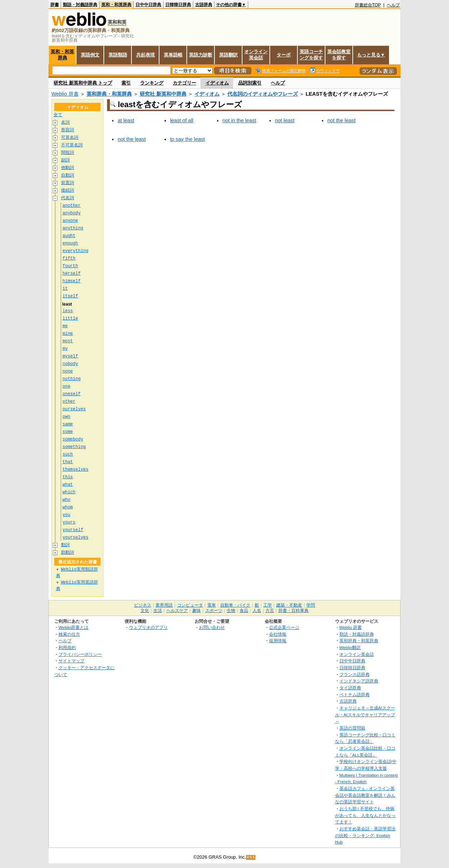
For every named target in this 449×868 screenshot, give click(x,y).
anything (73, 228)
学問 (311, 605)
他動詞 (68, 168)
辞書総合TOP (368, 5)
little (70, 318)
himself (71, 281)
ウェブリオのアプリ (148, 627)
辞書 (55, 5)
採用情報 (278, 641)
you (66, 515)
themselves (75, 469)
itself (70, 296)
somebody (73, 439)
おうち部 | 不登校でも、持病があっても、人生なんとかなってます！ (365, 815)
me (65, 326)
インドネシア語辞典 (359, 681)
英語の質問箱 (352, 728)
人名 (257, 611)
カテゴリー (184, 83)
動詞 (65, 545)
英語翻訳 (228, 55)
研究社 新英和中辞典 (163, 94)
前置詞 (68, 183)
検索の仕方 (69, 634)
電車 (212, 605)
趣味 (196, 611)
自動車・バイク (235, 605)
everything (75, 251)
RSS (251, 857)
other (69, 401)
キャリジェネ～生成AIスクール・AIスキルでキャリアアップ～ (365, 714)
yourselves (75, 537)
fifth (69, 258)
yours (69, 522)
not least (284, 120)
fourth (70, 266)
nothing (71, 379)
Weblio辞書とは (73, 627)
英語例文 (90, 55)
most (68, 341)
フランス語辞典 (355, 674)
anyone (70, 221)
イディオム (217, 83)
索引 (126, 83)
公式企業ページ (284, 627)
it (65, 289)
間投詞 (68, 153)
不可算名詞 (72, 145)
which (69, 492)
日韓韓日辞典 (178, 5)
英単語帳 (173, 55)
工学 (268, 605)
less (68, 311)
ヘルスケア (177, 611)
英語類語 (118, 55)
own (66, 417)
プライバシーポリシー (80, 654)
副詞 (65, 160)
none (68, 371)
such (68, 454)
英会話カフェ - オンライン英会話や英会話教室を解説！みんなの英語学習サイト (365, 795)
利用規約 (67, 647)
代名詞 (68, 198)
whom (68, 507)
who (66, 500)
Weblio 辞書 (65, 94)
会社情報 (278, 634)
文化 (145, 611)
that (68, 462)
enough (70, 243)
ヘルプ (393, 5)
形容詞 (68, 130)
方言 (270, 611)
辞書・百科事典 (293, 611)
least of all (182, 120)
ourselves (74, 409)
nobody (70, 364)
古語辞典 (204, 5)
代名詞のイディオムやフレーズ (263, 94)
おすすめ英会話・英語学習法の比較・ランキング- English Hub (365, 835)
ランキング (152, 83)
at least (126, 120)
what (68, 485)
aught (69, 236)
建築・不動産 (289, 605)
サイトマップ (71, 661)
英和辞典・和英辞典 (109, 94)
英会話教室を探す (339, 55)
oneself (71, 394)
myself (70, 356)
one (66, 386)
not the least (341, 120)
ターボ (284, 55)
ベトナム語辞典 (355, 695)
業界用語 (164, 605)
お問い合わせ (212, 627)
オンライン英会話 (256, 55)
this (68, 477)
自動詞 (68, 175)
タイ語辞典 (350, 688)
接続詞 (68, 190)
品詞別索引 (250, 83)
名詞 (65, 122)
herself (71, 273)
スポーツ (214, 611)
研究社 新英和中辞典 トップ (83, 83)
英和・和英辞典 (116, 5)
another (71, 205)
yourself (73, 530)
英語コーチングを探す (311, 55)
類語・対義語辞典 (80, 5)
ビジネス (143, 605)
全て (58, 115)
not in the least (239, 120)
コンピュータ (190, 605)
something (74, 447)
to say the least (187, 139)
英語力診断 (201, 55)
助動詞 (68, 552)
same (68, 424)
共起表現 (145, 55)
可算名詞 (70, 138)
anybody (71, 213)
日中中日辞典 (148, 5)
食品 (244, 611)
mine (68, 334)
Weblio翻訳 (350, 647)
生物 (231, 611)
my (65, 349)
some (68, 432)
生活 (158, 611)
